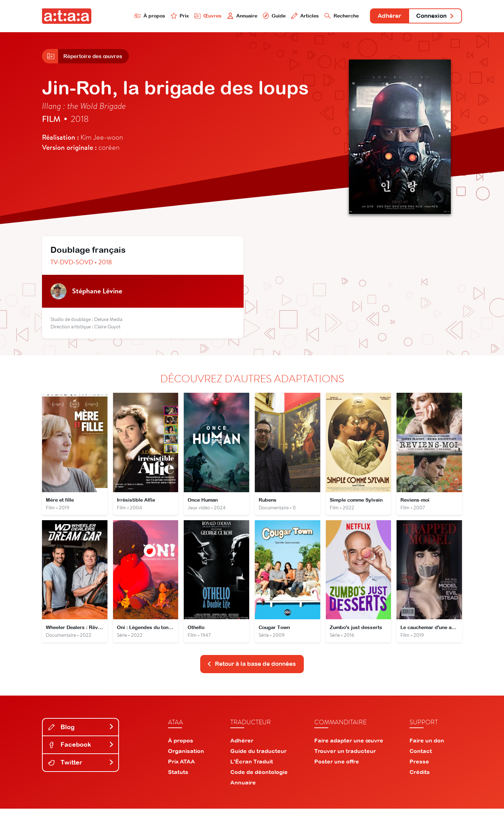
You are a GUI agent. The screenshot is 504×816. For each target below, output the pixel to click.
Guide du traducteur (258, 758)
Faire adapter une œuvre (349, 748)
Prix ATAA (181, 769)
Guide (259, 16)
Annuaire (225, 16)
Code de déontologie (259, 779)
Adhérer (382, 17)
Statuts (178, 779)
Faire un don (427, 748)
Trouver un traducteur (345, 758)
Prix (158, 16)
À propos (127, 16)
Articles (291, 16)
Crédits (420, 779)
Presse (419, 769)
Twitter (81, 770)
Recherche (330, 16)
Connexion (433, 17)
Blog (81, 734)
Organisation (186, 758)
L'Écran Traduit (252, 769)
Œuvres (188, 16)
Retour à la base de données (251, 671)
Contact (421, 758)
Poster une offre (337, 769)
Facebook (81, 752)
